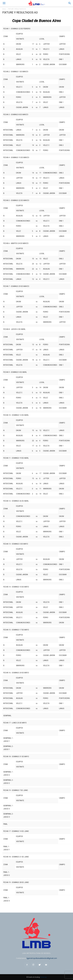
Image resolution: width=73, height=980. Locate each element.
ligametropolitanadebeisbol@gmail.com (42, 958)
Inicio (4, 9)
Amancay (43, 977)
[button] (70, 3)
